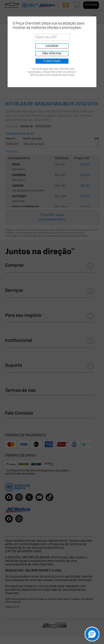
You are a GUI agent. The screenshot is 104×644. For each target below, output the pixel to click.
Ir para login (52, 61)
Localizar (52, 46)
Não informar (52, 54)
